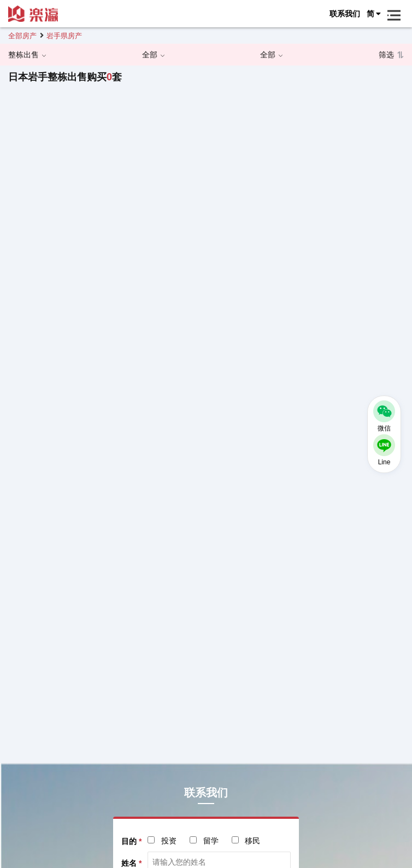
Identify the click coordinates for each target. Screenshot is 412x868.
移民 (252, 841)
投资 (169, 841)
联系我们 (345, 14)
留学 (211, 841)
